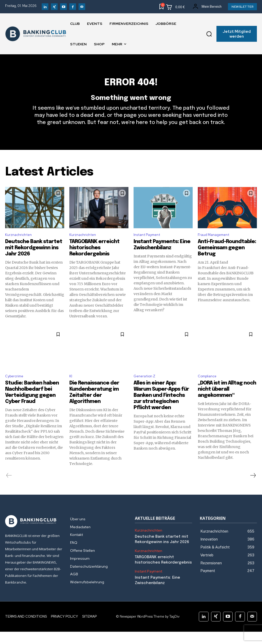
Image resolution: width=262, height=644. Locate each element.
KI (71, 388)
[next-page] (253, 488)
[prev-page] (9, 488)
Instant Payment (149, 246)
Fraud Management (216, 246)
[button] (209, 34)
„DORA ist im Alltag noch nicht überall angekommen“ (227, 402)
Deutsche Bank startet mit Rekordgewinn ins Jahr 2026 (34, 259)
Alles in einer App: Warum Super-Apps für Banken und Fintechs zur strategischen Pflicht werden (161, 408)
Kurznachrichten (20, 246)
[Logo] (34, 534)
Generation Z (146, 388)
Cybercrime (16, 388)
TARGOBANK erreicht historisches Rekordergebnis (94, 259)
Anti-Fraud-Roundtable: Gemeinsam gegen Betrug (227, 259)
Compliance (209, 388)
